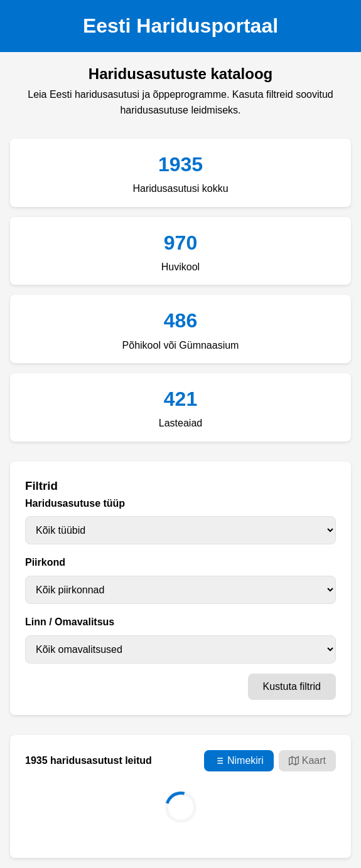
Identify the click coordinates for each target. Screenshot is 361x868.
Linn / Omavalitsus (70, 622)
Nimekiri (239, 761)
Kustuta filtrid (292, 686)
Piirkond (45, 562)
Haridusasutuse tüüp (75, 503)
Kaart (307, 761)
